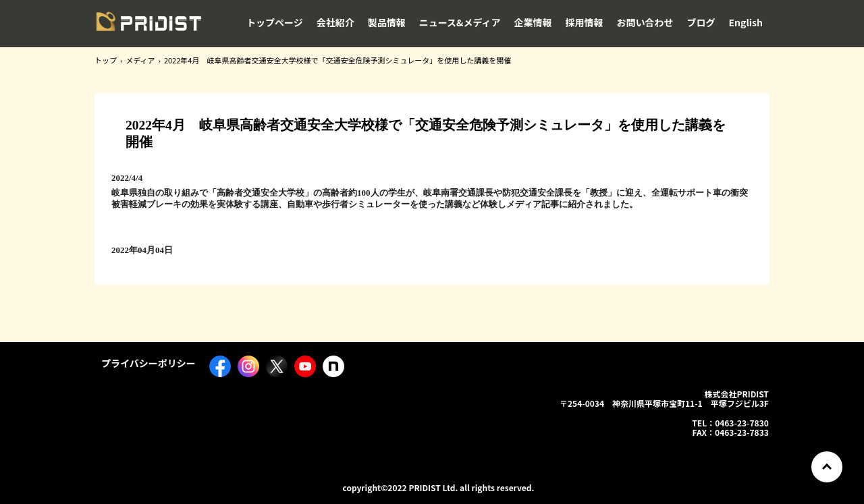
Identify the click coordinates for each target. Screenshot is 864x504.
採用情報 (585, 22)
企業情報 (533, 22)
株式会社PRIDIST (148, 26)
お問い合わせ (645, 22)
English (746, 22)
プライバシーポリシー (148, 363)
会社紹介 (335, 22)
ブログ (701, 22)
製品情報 (387, 22)
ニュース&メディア (460, 22)
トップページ (275, 22)
